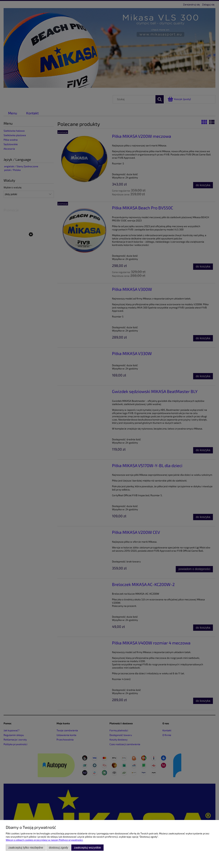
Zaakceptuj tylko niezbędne (26, 847)
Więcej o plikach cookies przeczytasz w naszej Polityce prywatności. (44, 840)
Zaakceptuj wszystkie (87, 847)
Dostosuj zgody (58, 847)
